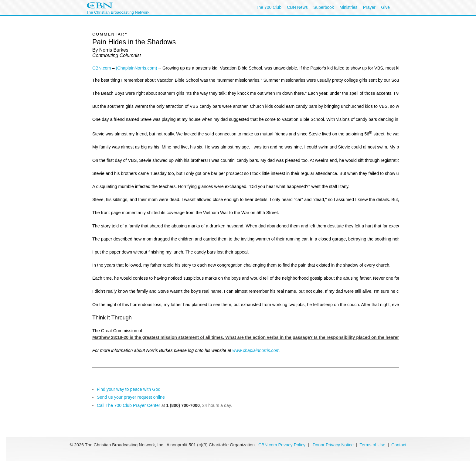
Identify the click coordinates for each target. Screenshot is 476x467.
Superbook (324, 7)
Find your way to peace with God (129, 389)
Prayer (369, 7)
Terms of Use (373, 445)
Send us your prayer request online (131, 397)
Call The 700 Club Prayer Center (129, 405)
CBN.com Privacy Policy (282, 445)
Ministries (348, 7)
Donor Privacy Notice (333, 445)
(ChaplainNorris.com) (137, 68)
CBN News (297, 7)
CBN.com (102, 68)
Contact (399, 445)
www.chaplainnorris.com (256, 350)
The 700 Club (269, 7)
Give (385, 7)
